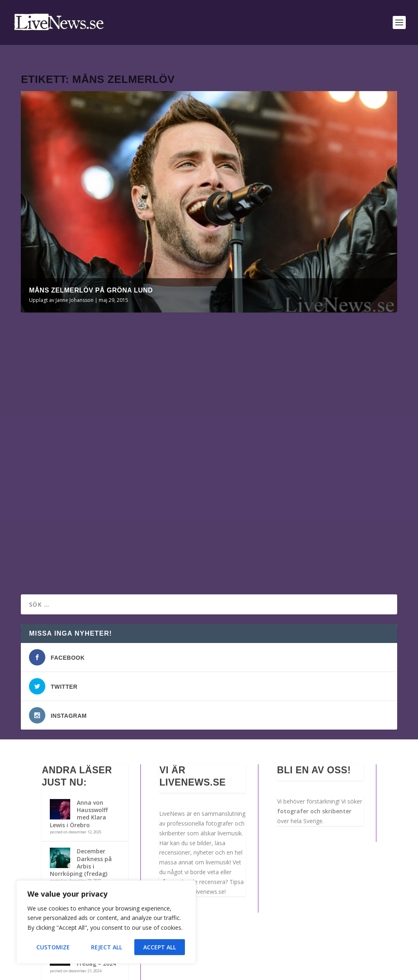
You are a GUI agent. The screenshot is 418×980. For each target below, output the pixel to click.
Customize (53, 947)
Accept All (160, 947)
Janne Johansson (74, 287)
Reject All (107, 947)
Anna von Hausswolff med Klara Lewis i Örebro (79, 739)
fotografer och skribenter (314, 736)
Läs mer (45, 498)
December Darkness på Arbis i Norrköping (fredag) (81, 788)
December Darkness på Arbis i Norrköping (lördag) (81, 836)
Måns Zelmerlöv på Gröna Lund (91, 277)
